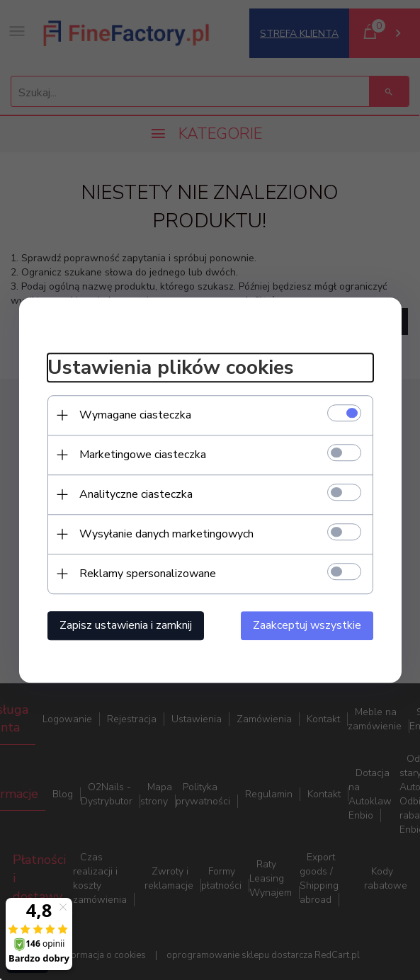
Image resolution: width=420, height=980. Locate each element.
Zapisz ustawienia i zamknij (126, 625)
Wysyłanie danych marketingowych (166, 534)
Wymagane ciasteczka (135, 415)
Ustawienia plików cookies (171, 367)
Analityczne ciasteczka (136, 494)
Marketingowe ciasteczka (143, 455)
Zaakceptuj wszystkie (307, 625)
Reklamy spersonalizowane (148, 574)
